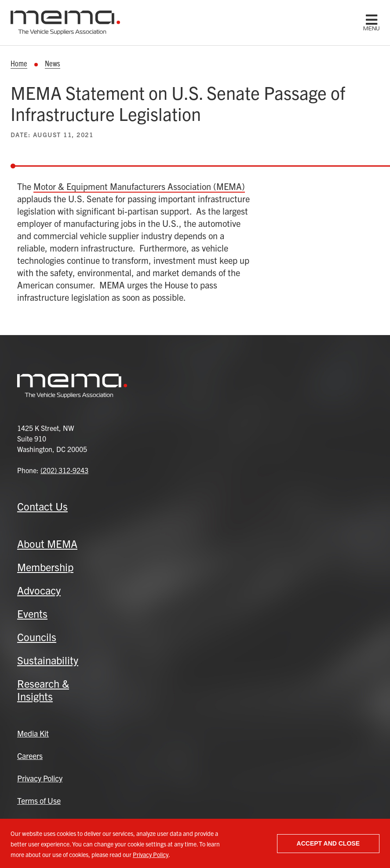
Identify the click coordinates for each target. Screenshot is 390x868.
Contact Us (42, 506)
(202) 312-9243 (64, 470)
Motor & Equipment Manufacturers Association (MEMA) (139, 186)
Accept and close (328, 843)
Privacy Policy (151, 854)
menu (371, 29)
